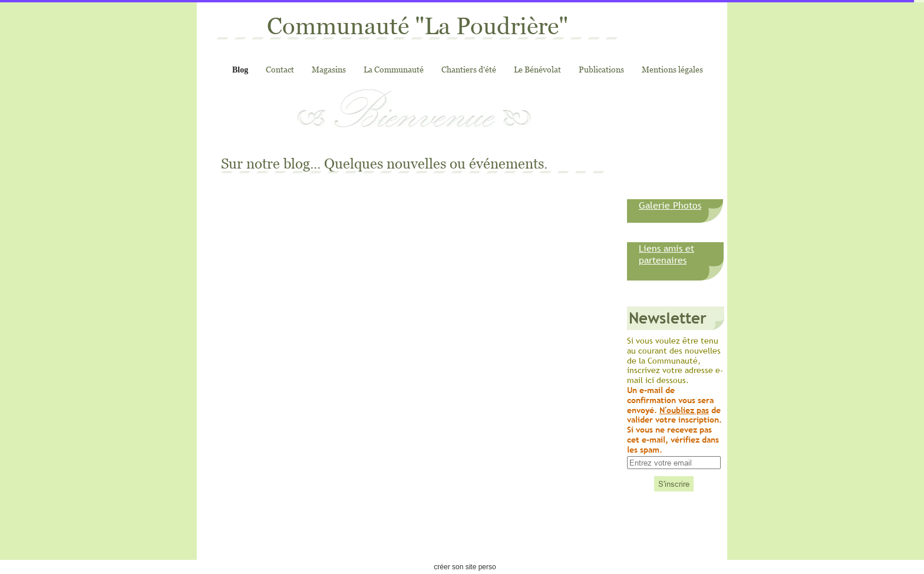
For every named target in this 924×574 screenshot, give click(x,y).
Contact (280, 69)
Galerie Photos (670, 205)
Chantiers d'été (469, 69)
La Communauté (394, 69)
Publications (601, 69)
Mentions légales (672, 69)
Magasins (329, 69)
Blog (240, 70)
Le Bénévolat (537, 69)
